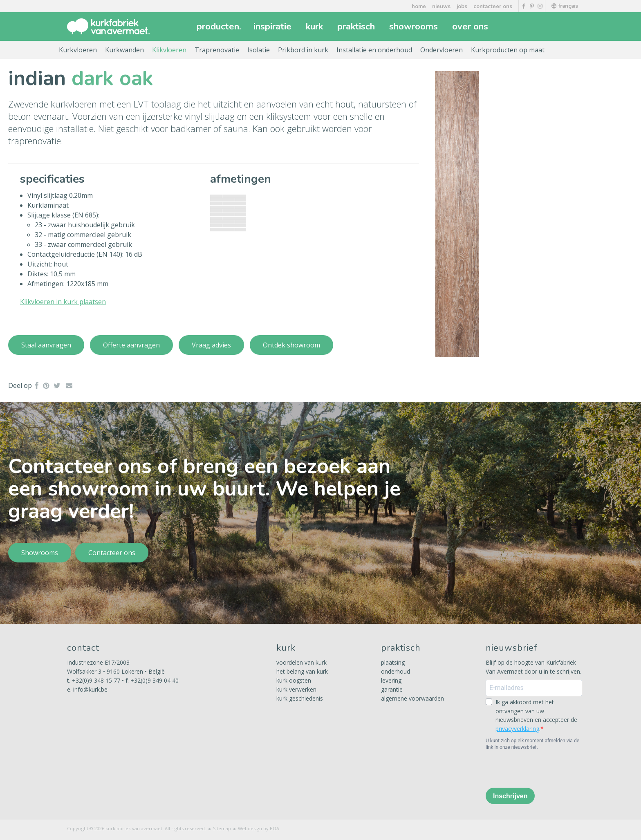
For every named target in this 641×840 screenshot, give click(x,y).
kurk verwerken (296, 689)
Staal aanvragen (46, 345)
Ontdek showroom (291, 345)
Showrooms (40, 553)
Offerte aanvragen (131, 345)
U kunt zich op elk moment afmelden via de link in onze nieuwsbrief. (532, 744)
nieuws (441, 7)
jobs (462, 7)
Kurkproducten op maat (508, 50)
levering (391, 680)
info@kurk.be (90, 689)
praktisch (357, 27)
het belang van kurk (302, 671)
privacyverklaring (517, 729)
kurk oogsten (294, 680)
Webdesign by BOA (259, 828)
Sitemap (222, 828)
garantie (392, 689)
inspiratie (273, 27)
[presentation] (548, 768)
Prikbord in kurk (303, 50)
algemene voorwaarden (412, 698)
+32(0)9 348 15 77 (96, 680)
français (565, 6)
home (419, 7)
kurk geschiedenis (300, 698)
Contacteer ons (112, 553)
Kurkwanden (124, 50)
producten (219, 27)
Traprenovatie (217, 50)
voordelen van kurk (301, 662)
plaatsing (393, 662)
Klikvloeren (169, 50)
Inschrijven (510, 796)
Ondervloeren (442, 50)
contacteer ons (493, 7)
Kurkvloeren (78, 50)
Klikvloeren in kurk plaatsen (63, 302)
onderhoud (396, 671)
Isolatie (259, 50)
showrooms (415, 27)
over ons (471, 27)
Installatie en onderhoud (374, 50)
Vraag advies (211, 345)
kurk (315, 27)
